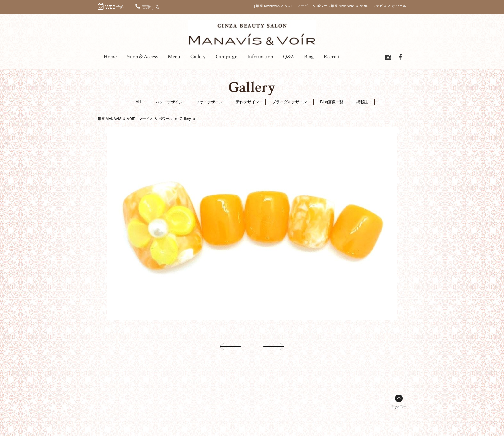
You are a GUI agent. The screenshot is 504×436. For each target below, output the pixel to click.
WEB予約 (115, 7)
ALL (139, 102)
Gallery (185, 119)
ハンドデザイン (169, 102)
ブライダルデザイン (290, 102)
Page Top (399, 407)
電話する (151, 7)
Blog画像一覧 (332, 102)
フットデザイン (209, 102)
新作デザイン (248, 102)
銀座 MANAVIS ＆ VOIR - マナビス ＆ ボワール (135, 119)
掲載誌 (362, 102)
